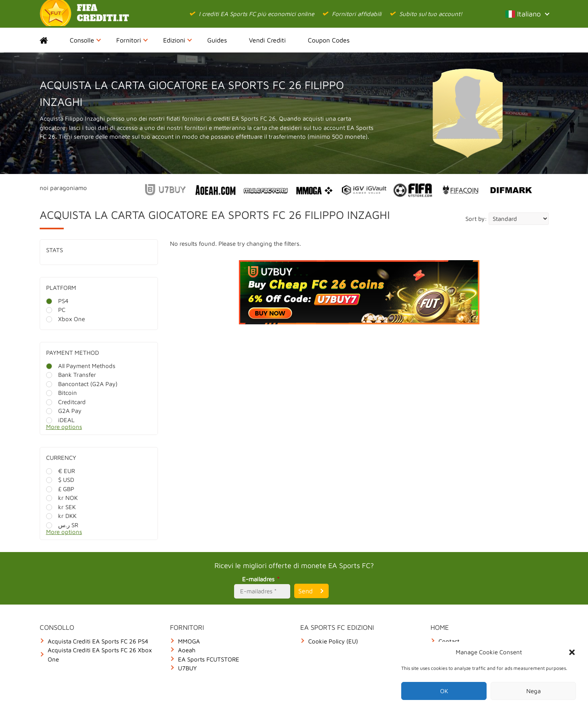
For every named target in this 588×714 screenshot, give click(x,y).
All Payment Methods (81, 366)
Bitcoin (62, 393)
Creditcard (66, 402)
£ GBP (60, 489)
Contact (449, 641)
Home (51, 40)
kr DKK (61, 516)
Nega (533, 691)
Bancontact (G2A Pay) (82, 384)
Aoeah (187, 650)
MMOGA (189, 641)
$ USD (60, 480)
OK (444, 691)
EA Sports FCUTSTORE (209, 659)
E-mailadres (262, 579)
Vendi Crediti (267, 40)
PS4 (57, 301)
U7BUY (187, 668)
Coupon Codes (329, 40)
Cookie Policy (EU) (333, 641)
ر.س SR (62, 525)
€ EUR (61, 471)
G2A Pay (64, 411)
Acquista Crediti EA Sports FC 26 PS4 (98, 641)
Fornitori (132, 40)
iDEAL (60, 420)
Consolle (85, 40)
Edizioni (178, 40)
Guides (217, 40)
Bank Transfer (71, 375)
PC (56, 310)
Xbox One (66, 319)
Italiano (527, 14)
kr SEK (61, 507)
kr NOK (62, 498)
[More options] (105, 429)
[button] (572, 652)
